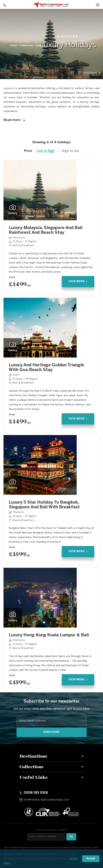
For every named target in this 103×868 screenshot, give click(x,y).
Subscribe (51, 732)
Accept (91, 859)
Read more (14, 120)
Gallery (13, 210)
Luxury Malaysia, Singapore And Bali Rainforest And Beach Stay (46, 230)
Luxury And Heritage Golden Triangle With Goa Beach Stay (46, 368)
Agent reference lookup (52, 830)
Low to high (45, 151)
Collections (26, 46)
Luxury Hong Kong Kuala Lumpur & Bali (49, 635)
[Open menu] (98, 5)
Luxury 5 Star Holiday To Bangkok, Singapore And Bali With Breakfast (44, 505)
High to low (70, 151)
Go (71, 837)
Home (14, 46)
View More (78, 282)
